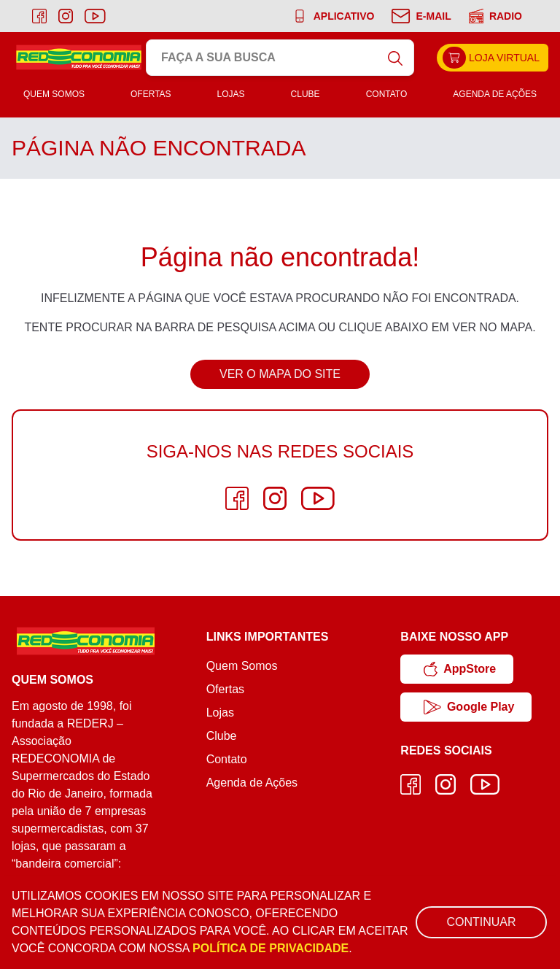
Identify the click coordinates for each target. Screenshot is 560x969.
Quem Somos (54, 94)
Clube (306, 94)
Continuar (481, 922)
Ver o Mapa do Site (280, 374)
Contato (387, 94)
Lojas (231, 94)
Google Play (469, 707)
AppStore (460, 669)
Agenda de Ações (495, 94)
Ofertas (151, 94)
